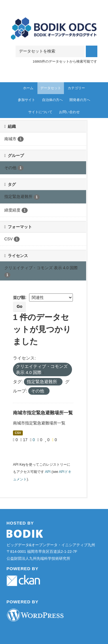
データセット (51, 88)
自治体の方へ (52, 100)
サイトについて (40, 112)
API (48, 472)
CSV (18, 433)
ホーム (28, 88)
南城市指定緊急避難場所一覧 (43, 413)
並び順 (19, 297)
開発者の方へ (80, 100)
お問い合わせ (69, 112)
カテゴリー (76, 88)
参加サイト (26, 100)
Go (19, 306)
